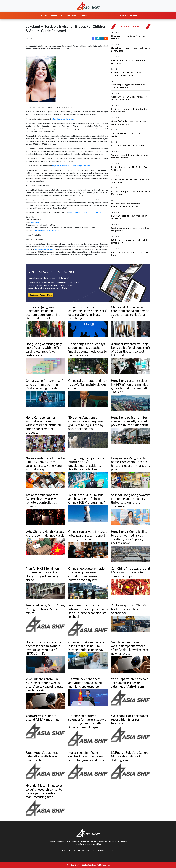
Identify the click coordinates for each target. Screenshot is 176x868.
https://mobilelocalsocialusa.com (46, 230)
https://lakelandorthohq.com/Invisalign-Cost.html (71, 166)
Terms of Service (68, 850)
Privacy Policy (84, 850)
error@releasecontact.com (45, 249)
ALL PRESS (71, 15)
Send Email (35, 222)
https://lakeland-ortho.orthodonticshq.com (85, 212)
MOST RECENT (57, 15)
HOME (44, 15)
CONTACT (84, 15)
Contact (111, 850)
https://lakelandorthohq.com (63, 119)
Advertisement (99, 850)
